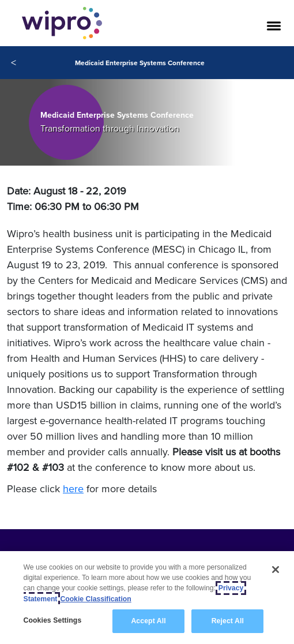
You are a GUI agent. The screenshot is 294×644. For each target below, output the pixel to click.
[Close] (276, 570)
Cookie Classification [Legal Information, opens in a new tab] (95, 599)
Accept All (148, 621)
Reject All (228, 621)
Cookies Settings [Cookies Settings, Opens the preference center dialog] (53, 620)
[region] (147, 598)
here (73, 488)
